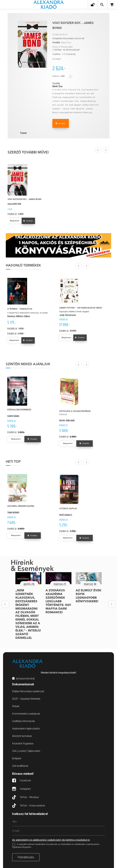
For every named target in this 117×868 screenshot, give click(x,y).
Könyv (56, 47)
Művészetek (67, 47)
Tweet (23, 133)
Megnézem (15, 221)
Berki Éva (66, 43)
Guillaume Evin (60, 35)
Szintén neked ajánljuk (28, 364)
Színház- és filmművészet (67, 50)
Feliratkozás (26, 857)
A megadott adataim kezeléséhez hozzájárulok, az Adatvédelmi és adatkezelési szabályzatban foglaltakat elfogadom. (56, 846)
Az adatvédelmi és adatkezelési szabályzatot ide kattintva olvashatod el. (51, 840)
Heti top (13, 462)
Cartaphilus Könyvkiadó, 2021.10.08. (68, 38)
